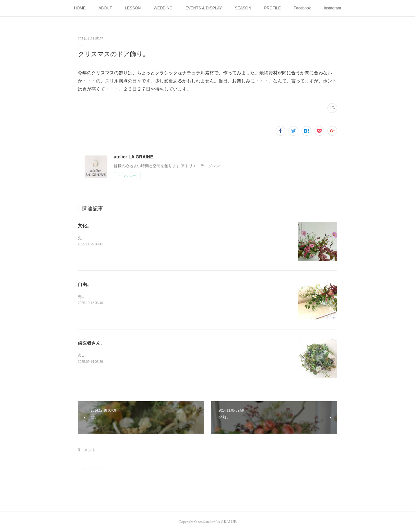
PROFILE (273, 8)
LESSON (133, 8)
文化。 (85, 226)
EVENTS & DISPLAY (204, 8)
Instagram (332, 8)
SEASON (243, 8)
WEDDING (163, 8)
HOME (80, 8)
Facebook (302, 8)
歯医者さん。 (91, 343)
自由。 (85, 284)
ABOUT (105, 8)
